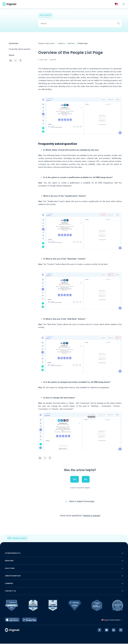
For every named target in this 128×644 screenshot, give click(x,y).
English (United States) (112, 620)
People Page (83, 43)
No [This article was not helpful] (86, 479)
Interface (71, 43)
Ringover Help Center (46, 43)
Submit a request (92, 516)
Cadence (61, 43)
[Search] (80, 23)
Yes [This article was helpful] (75, 479)
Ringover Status (20, 539)
